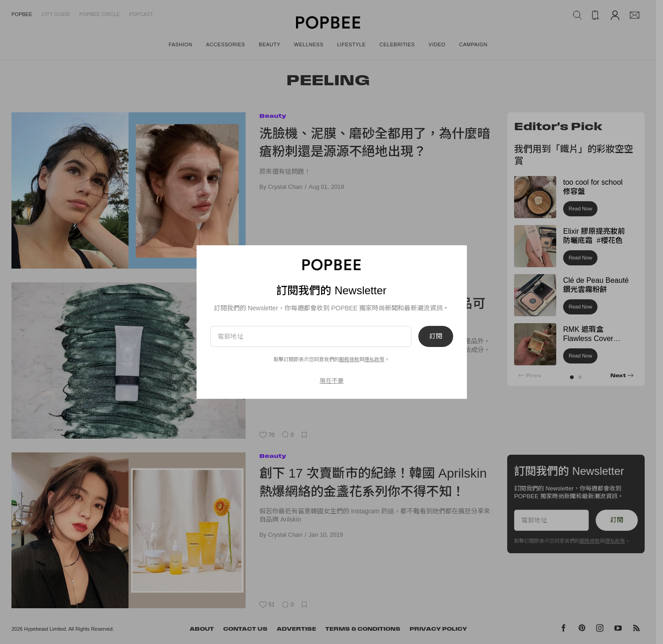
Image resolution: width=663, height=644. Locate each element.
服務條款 (349, 359)
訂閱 (436, 336)
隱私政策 (374, 359)
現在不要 (332, 381)
